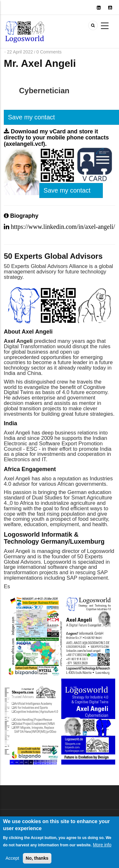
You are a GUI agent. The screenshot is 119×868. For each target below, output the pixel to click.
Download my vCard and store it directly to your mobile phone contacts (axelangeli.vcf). (56, 138)
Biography (21, 216)
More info (102, 849)
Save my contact (67, 190)
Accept (12, 863)
